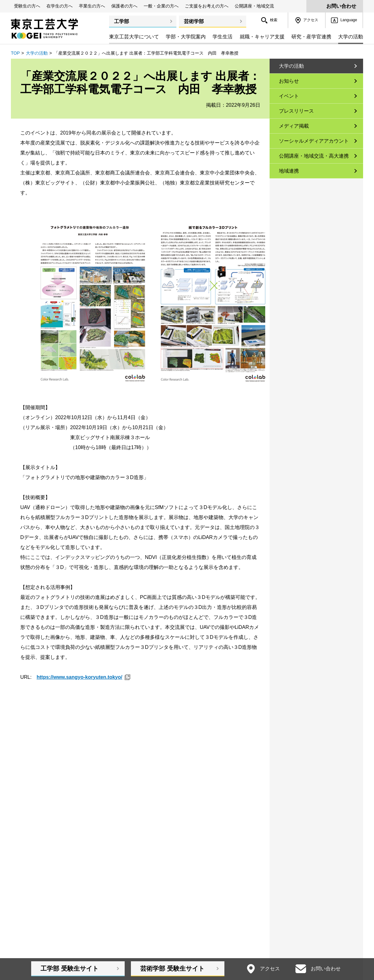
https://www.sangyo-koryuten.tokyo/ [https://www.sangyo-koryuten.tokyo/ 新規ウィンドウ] (79, 677)
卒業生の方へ (92, 6)
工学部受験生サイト (70, 968)
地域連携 (289, 171)
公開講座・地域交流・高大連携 (314, 156)
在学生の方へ (60, 6)
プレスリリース (296, 111)
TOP (15, 53)
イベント (289, 96)
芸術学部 (194, 21)
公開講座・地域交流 (254, 6)
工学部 (122, 21)
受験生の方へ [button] (27, 6)
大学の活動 (37, 53)
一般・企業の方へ (161, 6)
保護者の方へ (124, 6)
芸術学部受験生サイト (172, 968)
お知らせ (289, 81)
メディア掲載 (294, 126)
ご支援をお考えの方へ (207, 6)
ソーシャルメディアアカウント (314, 141)
